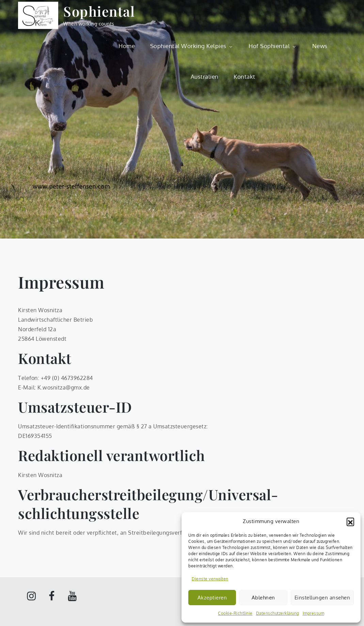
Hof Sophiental (273, 46)
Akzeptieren (212, 598)
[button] (350, 521)
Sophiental (99, 11)
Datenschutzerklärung (278, 613)
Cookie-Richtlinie (235, 613)
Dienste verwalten (210, 579)
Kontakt (244, 77)
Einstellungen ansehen (322, 598)
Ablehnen (263, 598)
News (320, 46)
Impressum (314, 613)
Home (127, 46)
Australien (205, 77)
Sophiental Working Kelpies (192, 46)
